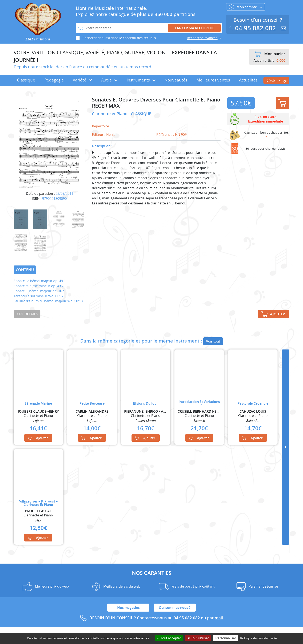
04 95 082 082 (254, 28)
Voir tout (213, 341)
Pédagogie (54, 80)
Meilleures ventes (213, 80)
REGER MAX (106, 106)
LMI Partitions (38, 39)
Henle (111, 135)
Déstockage (276, 80)
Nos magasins (128, 608)
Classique (26, 80)
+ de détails (27, 314)
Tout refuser (198, 638)
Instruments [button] (141, 80)
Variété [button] (82, 80)
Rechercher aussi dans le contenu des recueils (119, 38)
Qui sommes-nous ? (175, 608)
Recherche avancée (202, 38)
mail (219, 618)
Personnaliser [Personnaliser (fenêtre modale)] (226, 638)
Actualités (248, 80)
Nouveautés (176, 80)
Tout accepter (169, 638)
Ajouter (282, 103)
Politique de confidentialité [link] (259, 638)
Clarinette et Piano (110, 114)
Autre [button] (109, 80)
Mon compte (246, 7)
